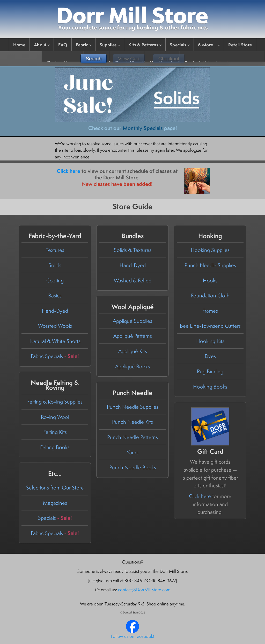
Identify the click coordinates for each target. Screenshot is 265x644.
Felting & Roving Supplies (55, 402)
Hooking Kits (210, 341)
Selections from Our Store (55, 488)
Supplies (110, 45)
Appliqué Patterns (133, 336)
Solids (55, 265)
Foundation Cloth (210, 295)
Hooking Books (210, 387)
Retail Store (240, 45)
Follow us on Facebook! (132, 636)
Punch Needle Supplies (210, 265)
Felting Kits (55, 432)
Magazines (55, 503)
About (42, 45)
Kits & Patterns (145, 45)
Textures (55, 250)
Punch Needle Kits (132, 422)
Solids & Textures (133, 250)
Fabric (83, 45)
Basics (55, 295)
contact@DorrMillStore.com (144, 590)
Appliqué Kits (133, 351)
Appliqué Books (132, 366)
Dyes (210, 356)
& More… (209, 45)
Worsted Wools (55, 326)
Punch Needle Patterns (132, 437)
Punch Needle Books (133, 467)
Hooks (210, 280)
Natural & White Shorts (55, 341)
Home (19, 45)
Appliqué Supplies (132, 321)
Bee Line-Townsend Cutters (210, 326)
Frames (210, 311)
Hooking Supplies (210, 250)
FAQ (63, 45)
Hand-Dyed (55, 311)
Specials (179, 45)
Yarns (133, 452)
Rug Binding (210, 371)
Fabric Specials (55, 356)
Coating (55, 280)
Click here (68, 171)
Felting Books (55, 447)
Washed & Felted (133, 280)
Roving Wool (55, 417)
